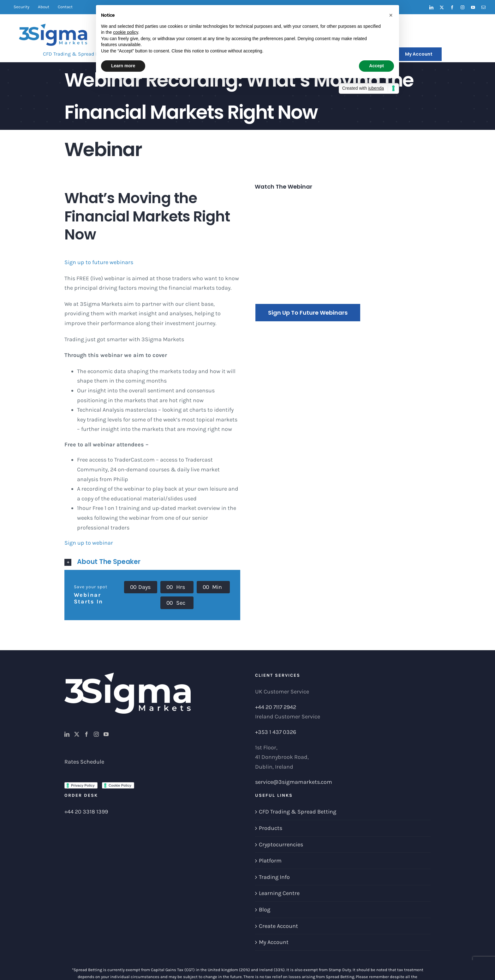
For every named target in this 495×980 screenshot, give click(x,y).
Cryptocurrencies (281, 844)
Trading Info (274, 877)
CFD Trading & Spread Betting (298, 812)
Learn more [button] (123, 66)
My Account (274, 942)
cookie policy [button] (125, 32)
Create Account (278, 926)
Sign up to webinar (89, 543)
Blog (265, 910)
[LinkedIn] (67, 734)
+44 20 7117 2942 (276, 707)
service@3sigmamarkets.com (294, 782)
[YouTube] (106, 734)
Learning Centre (279, 893)
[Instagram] (96, 734)
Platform (270, 861)
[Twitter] (77, 734)
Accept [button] (376, 66)
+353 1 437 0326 (276, 732)
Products (271, 828)
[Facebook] (86, 734)
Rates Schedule (84, 762)
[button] (152, 562)
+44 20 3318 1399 (86, 812)
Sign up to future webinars (99, 262)
